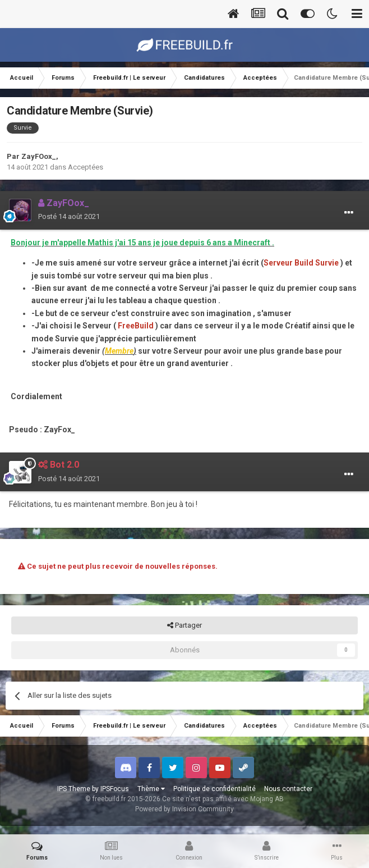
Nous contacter (288, 789)
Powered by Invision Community (184, 809)
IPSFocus (115, 789)
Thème (151, 789)
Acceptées (86, 167)
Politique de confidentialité (215, 789)
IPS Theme (74, 789)
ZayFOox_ (39, 156)
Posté (69, 216)
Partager (184, 625)
